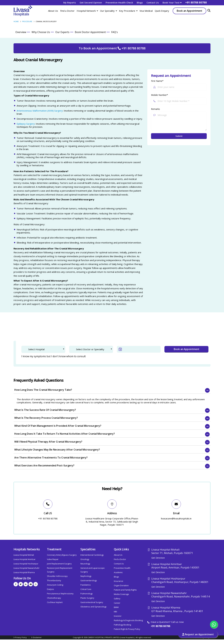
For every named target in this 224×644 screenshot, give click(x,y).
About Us (53, 11)
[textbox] (45, 349)
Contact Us (153, 2)
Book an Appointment (189, 11)
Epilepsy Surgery (26, 124)
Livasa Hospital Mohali (24, 555)
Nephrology (86, 576)
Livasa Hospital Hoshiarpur (26, 564)
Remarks (155, 109)
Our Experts (62, 32)
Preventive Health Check (119, 2)
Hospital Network (87, 11)
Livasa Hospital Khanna (24, 572)
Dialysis (50, 589)
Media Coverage (121, 594)
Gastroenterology (89, 581)
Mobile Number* (160, 95)
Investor (118, 616)
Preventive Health (122, 568)
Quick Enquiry (162, 11)
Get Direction (158, 558)
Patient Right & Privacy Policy (127, 629)
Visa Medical (146, 11)
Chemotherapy (54, 598)
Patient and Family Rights (125, 590)
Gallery (117, 599)
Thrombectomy (54, 581)
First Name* (157, 81)
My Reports (70, 2)
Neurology (85, 564)
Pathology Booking (122, 625)
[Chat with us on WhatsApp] (214, 625)
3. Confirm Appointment (90, 329)
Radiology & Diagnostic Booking (128, 620)
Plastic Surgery (87, 598)
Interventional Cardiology (92, 555)
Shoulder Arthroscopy (57, 576)
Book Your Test (172, 2)
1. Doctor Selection (26, 329)
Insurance (119, 581)
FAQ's (114, 32)
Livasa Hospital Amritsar (24, 559)
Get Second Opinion (91, 2)
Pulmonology (86, 594)
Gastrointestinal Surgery (92, 602)
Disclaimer (37, 637)
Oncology (85, 559)
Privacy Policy (21, 637)
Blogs (140, 2)
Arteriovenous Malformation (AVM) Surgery (40, 111)
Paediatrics (86, 585)
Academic (118, 572)
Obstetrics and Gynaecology (93, 607)
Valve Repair (53, 559)
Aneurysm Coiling (55, 585)
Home (16, 21)
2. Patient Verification (56, 329)
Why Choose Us (41, 32)
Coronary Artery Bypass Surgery (62, 555)
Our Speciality (108, 11)
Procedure (27, 21)
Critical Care (86, 589)
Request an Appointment (198, 634)
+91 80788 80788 (160, 626)
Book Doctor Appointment (90, 32)
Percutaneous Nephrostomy (60, 594)
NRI (115, 612)
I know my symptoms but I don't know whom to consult (54, 356)
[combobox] (43, 349)
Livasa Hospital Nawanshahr (27, 568)
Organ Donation (121, 586)
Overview (21, 32)
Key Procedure (128, 11)
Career (117, 603)
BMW (116, 607)
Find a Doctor (67, 11)
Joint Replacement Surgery (59, 564)
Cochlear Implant (55, 602)
